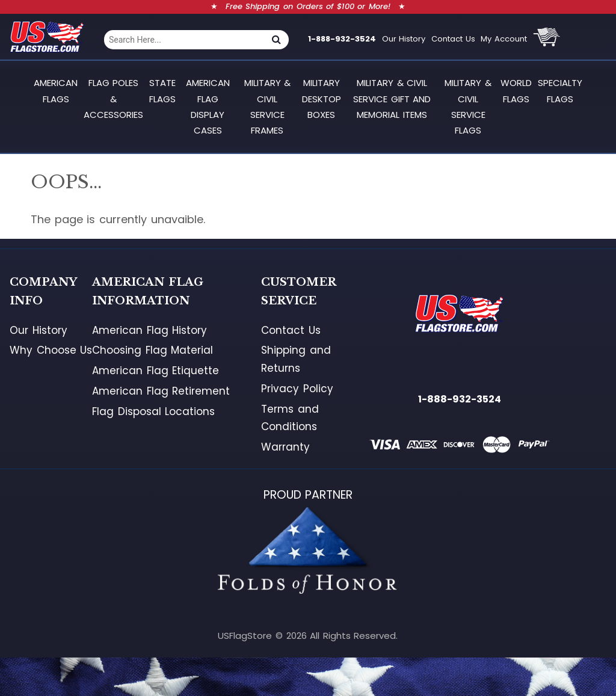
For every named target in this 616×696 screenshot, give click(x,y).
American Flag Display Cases (208, 106)
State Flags (162, 91)
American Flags (56, 91)
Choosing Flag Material (152, 350)
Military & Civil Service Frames (268, 106)
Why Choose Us (51, 350)
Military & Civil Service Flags (468, 106)
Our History (404, 39)
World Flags (516, 91)
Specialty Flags (560, 91)
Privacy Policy (297, 389)
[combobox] (184, 40)
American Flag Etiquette (156, 371)
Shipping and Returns (296, 359)
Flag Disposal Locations (153, 411)
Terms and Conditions (290, 418)
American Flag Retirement (161, 391)
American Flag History (149, 330)
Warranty (285, 447)
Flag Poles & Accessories (113, 99)
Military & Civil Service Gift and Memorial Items (392, 99)
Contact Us (453, 39)
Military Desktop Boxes (322, 99)
